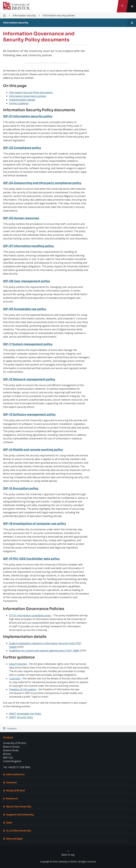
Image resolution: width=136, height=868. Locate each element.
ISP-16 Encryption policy (22, 488)
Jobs (8, 823)
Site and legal (13, 839)
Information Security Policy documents (31, 92)
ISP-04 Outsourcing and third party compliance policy (45, 183)
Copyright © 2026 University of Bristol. (59, 862)
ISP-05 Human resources (22, 218)
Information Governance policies (28, 96)
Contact (8, 737)
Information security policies (59, 15)
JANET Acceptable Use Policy (25, 714)
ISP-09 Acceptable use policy (26, 309)
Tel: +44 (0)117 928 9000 (17, 767)
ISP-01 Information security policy (30, 116)
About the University (17, 807)
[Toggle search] (122, 6)
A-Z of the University (17, 831)
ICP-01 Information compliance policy (30, 615)
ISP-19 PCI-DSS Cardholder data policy (33, 559)
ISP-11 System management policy (29, 344)
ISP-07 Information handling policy (30, 246)
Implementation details (22, 100)
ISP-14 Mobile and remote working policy (35, 450)
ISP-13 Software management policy (31, 414)
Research (10, 799)
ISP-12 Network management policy (31, 379)
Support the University (18, 815)
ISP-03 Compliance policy (23, 148)
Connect (10, 782)
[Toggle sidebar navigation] (132, 23)
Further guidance (19, 103)
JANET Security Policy (21, 717)
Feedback (12, 729)
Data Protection (18, 664)
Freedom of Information (23, 689)
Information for (14, 774)
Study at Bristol (14, 791)
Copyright (15, 678)
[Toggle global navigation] (132, 6)
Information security (24, 15)
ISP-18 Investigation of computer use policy (37, 524)
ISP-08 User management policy (28, 281)
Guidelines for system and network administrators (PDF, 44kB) (44, 651)
